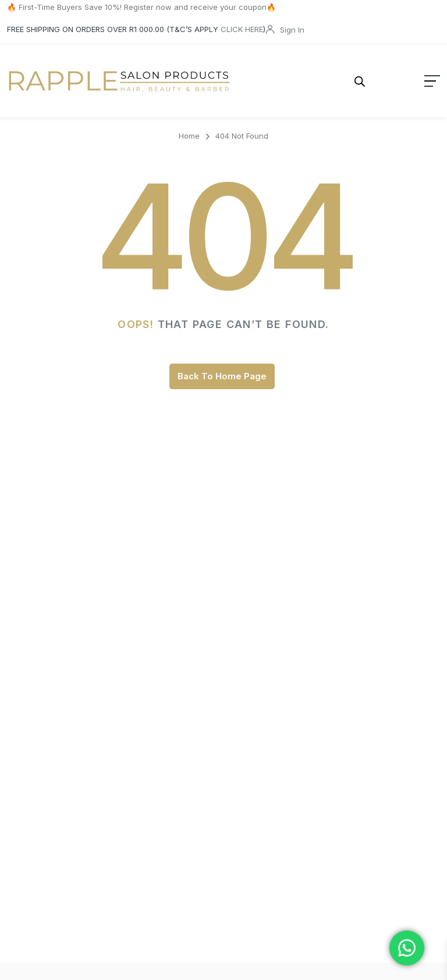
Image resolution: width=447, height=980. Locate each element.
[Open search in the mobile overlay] (336, 77)
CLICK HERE (242, 29)
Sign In (292, 30)
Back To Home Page (222, 369)
